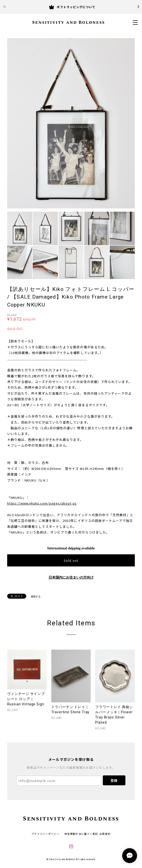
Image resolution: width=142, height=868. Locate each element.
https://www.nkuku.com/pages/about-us (42, 503)
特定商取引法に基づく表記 (81, 834)
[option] (71, 123)
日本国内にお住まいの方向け (71, 577)
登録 (114, 780)
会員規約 (105, 834)
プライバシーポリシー (45, 834)
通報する (36, 597)
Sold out (71, 560)
